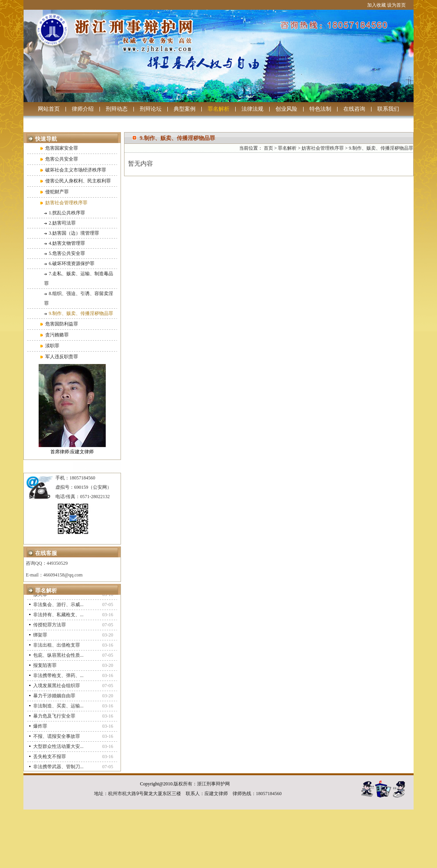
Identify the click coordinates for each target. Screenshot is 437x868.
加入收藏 (377, 5)
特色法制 (320, 109)
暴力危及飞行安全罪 (54, 718)
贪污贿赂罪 (54, 335)
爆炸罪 (40, 728)
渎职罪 (50, 346)
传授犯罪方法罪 (50, 626)
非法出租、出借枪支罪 (57, 647)
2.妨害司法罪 (60, 223)
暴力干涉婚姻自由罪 (54, 697)
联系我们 (388, 109)
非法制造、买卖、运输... (58, 707)
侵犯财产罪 (54, 192)
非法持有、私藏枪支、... (58, 616)
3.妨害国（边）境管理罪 (72, 233)
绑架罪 (40, 636)
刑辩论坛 (151, 109)
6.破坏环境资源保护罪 (69, 263)
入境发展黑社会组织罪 (57, 687)
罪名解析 (218, 109)
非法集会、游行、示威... (58, 606)
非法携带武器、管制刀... (58, 768)
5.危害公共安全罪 (65, 253)
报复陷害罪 (45, 667)
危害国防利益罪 (59, 324)
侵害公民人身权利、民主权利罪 (75, 181)
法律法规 (252, 109)
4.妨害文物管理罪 (65, 243)
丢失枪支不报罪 (50, 758)
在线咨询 (354, 109)
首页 (268, 148)
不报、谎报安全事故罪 (57, 738)
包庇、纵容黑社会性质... (58, 657)
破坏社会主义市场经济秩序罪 (73, 170)
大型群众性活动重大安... (58, 748)
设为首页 (396, 5)
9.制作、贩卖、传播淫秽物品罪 (79, 313)
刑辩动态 (117, 109)
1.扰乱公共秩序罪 (65, 213)
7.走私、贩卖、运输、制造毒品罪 (79, 278)
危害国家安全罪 (59, 148)
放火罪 (40, 596)
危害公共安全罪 (59, 159)
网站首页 (49, 109)
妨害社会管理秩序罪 (64, 203)
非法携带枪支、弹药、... (58, 677)
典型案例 (185, 109)
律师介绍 (83, 109)
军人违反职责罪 (59, 357)
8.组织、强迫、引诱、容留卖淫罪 (79, 298)
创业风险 (286, 109)
